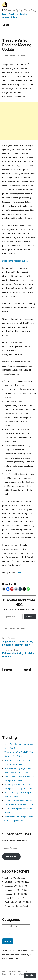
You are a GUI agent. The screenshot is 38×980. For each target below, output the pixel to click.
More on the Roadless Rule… (15, 261)
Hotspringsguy (10, 55)
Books (23, 14)
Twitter (12, 974)
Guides (12, 14)
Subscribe (30, 617)
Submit (14, 17)
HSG (5, 10)
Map (5, 14)
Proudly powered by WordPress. (17, 971)
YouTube (21, 974)
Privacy (5, 974)
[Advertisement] (19, 121)
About (5, 17)
